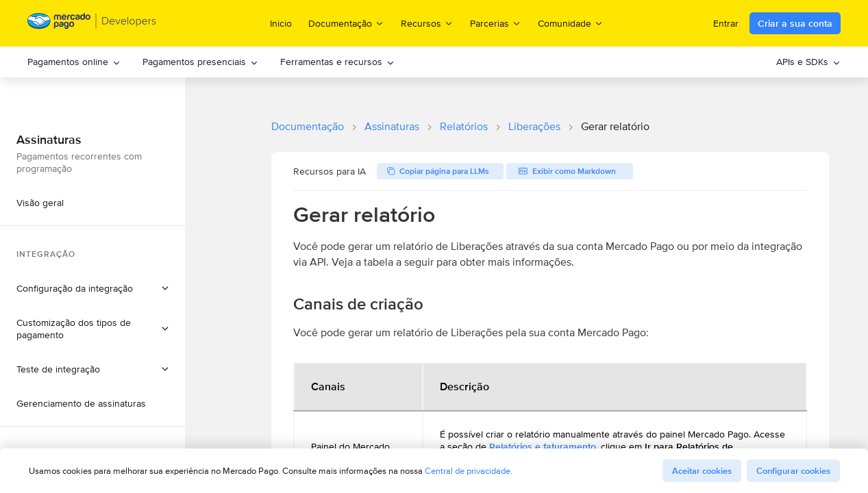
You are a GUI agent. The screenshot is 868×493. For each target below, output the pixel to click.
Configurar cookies (793, 471)
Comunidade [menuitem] (571, 23)
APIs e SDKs (808, 62)
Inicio (281, 23)
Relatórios (464, 126)
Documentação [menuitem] (346, 23)
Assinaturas (392, 126)
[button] (92, 288)
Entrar (726, 23)
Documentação (308, 126)
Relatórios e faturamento (543, 446)
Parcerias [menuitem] (496, 23)
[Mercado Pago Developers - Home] (92, 24)
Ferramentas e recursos (337, 62)
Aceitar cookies (702, 471)
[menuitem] (74, 62)
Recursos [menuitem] (427, 23)
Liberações (534, 126)
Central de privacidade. (469, 471)
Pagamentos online (74, 62)
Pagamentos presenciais (200, 62)
